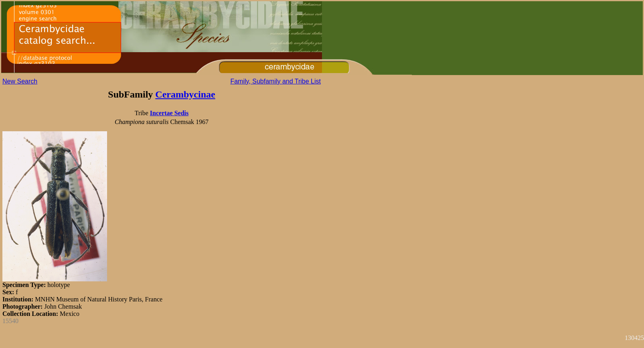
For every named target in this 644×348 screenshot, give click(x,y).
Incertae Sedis (169, 113)
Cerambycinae (185, 94)
